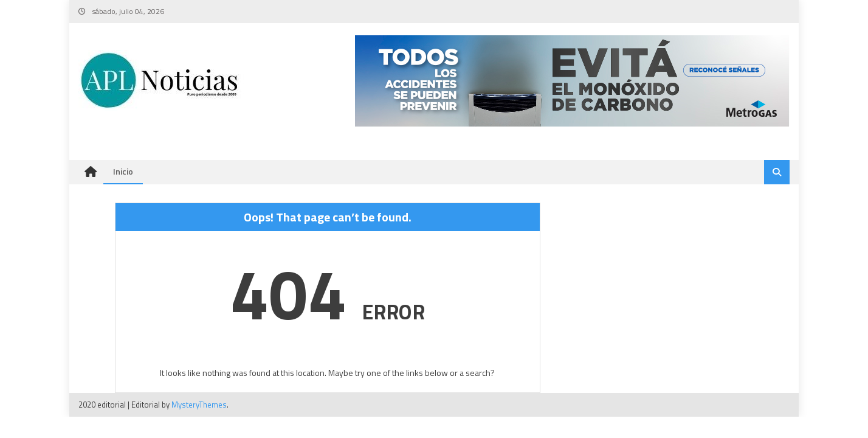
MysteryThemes (199, 405)
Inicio (123, 171)
